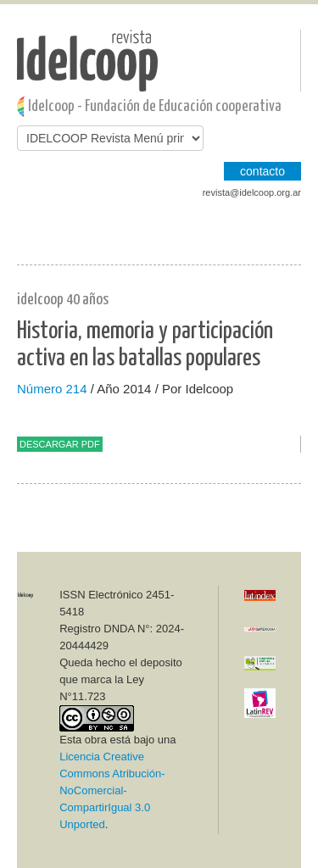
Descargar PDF (60, 444)
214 (77, 389)
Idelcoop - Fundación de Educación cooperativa (155, 106)
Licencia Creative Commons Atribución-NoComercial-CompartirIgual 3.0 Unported (112, 790)
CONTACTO (262, 171)
